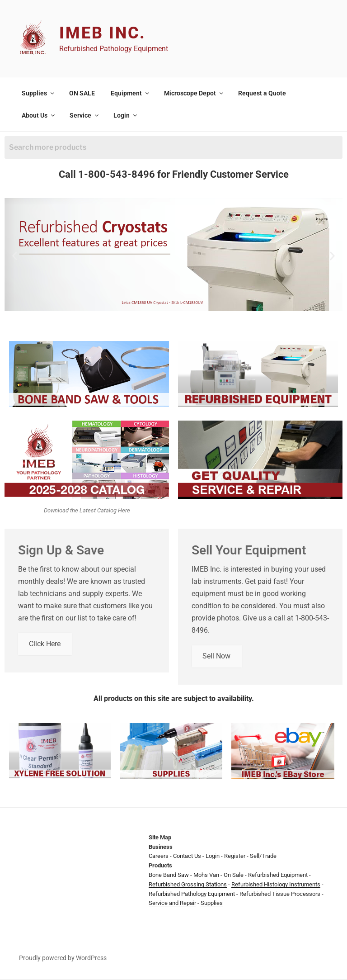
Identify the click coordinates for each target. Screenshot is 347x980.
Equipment (131, 93)
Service (85, 115)
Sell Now (217, 657)
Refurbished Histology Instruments (276, 885)
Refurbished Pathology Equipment (192, 894)
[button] (15, 256)
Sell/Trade (263, 857)
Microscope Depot (194, 93)
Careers (159, 857)
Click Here (45, 645)
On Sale (234, 876)
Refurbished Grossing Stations (188, 885)
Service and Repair (172, 904)
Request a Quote (262, 93)
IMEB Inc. (103, 33)
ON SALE (82, 93)
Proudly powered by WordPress (63, 959)
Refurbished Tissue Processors (280, 894)
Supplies (39, 93)
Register (235, 857)
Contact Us (187, 857)
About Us (39, 115)
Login (126, 115)
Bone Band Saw (169, 876)
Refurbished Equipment (278, 876)
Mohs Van (206, 876)
